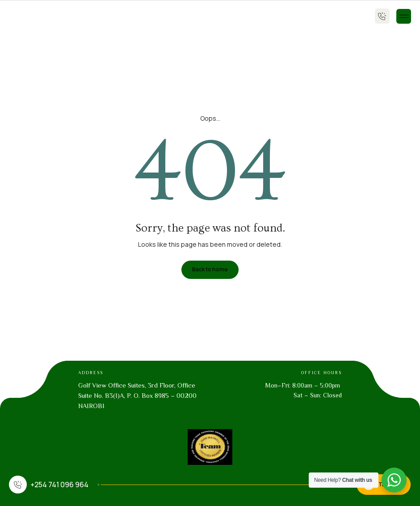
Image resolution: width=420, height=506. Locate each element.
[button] (404, 16)
